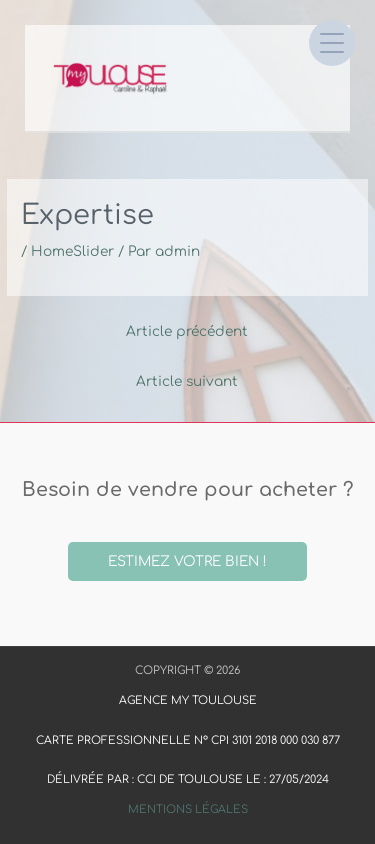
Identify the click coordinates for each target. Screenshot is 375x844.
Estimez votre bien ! (187, 561)
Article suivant (187, 381)
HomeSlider (72, 251)
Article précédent (187, 331)
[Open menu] (332, 43)
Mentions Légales (188, 809)
